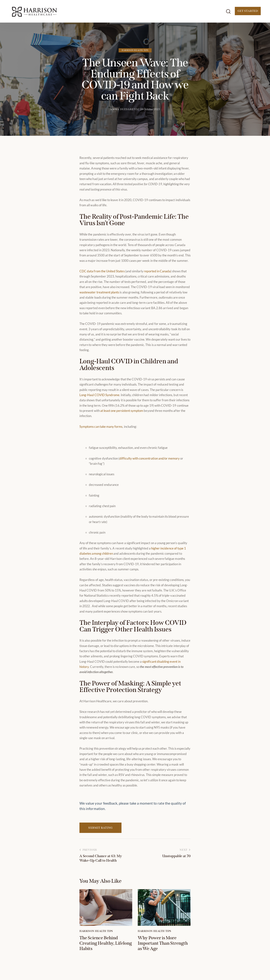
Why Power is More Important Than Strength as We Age (163, 943)
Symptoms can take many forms (101, 427)
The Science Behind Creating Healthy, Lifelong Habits (106, 943)
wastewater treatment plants (99, 292)
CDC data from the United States (102, 271)
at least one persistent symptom (122, 411)
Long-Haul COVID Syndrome (99, 395)
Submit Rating (100, 828)
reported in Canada (157, 271)
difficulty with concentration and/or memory (150, 458)
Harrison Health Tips (135, 50)
